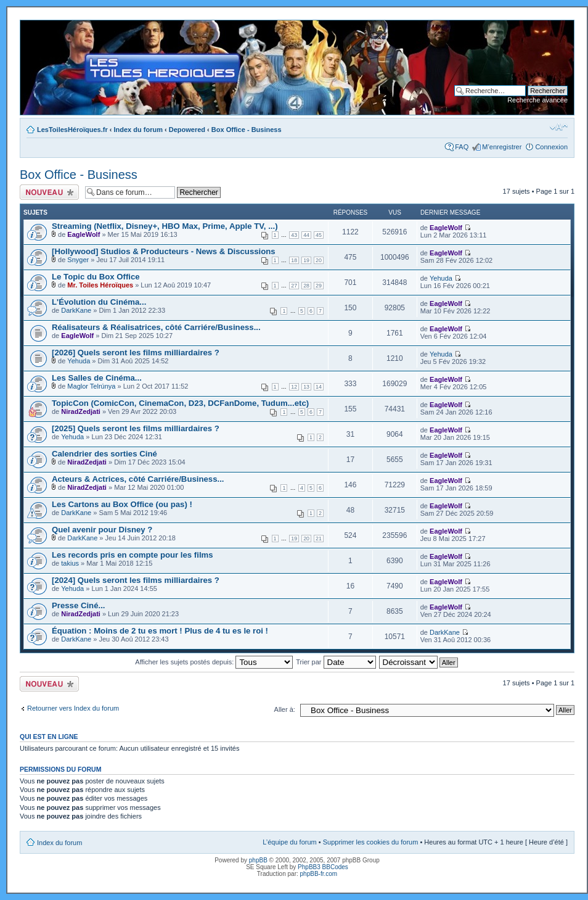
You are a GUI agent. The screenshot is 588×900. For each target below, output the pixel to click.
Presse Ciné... (79, 605)
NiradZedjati (81, 411)
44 (306, 235)
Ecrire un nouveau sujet (49, 192)
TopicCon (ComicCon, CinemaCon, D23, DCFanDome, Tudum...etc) (180, 403)
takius (70, 563)
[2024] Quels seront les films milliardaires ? (136, 580)
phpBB (258, 860)
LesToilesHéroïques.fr (72, 130)
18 (294, 260)
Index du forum (138, 130)
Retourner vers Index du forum (73, 708)
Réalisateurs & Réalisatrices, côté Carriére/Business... (156, 327)
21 (319, 539)
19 (306, 260)
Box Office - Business (247, 130)
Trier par (336, 662)
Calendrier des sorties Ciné (104, 454)
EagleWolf (84, 234)
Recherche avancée (537, 100)
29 (319, 286)
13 (306, 387)
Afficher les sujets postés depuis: (214, 662)
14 (319, 387)
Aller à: (285, 709)
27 (294, 286)
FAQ (462, 147)
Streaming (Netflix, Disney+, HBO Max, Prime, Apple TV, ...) (165, 226)
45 (319, 235)
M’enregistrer (502, 147)
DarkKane (76, 310)
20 (319, 260)
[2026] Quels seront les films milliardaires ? (136, 353)
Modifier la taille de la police (559, 127)
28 (306, 286)
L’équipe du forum (289, 842)
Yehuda (441, 278)
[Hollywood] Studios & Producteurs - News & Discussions (164, 251)
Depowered (187, 130)
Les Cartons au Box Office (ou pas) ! (122, 504)
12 (294, 387)
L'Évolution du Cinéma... (99, 302)
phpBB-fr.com (319, 874)
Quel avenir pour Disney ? (102, 530)
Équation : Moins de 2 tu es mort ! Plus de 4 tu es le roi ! (160, 631)
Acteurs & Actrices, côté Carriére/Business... (138, 479)
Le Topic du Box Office (96, 277)
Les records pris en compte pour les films (133, 555)
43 (294, 235)
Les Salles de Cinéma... (97, 378)
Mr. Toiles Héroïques (100, 285)
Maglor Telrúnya (91, 386)
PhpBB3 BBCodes (323, 867)
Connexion (551, 147)
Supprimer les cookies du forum (371, 842)
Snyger (78, 260)
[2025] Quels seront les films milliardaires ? (136, 428)
